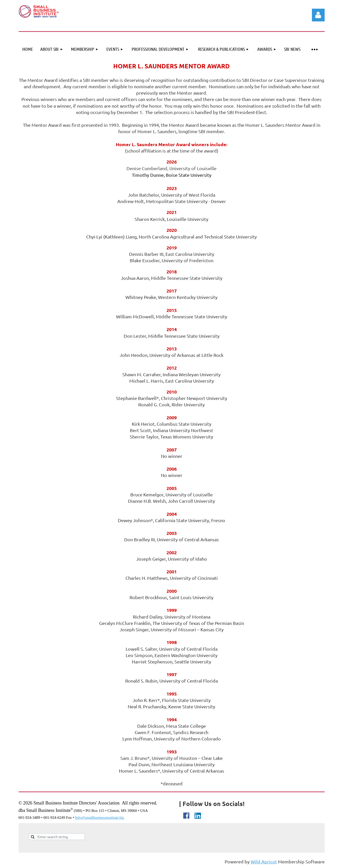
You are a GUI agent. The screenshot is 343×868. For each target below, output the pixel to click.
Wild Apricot (264, 861)
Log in (318, 15)
